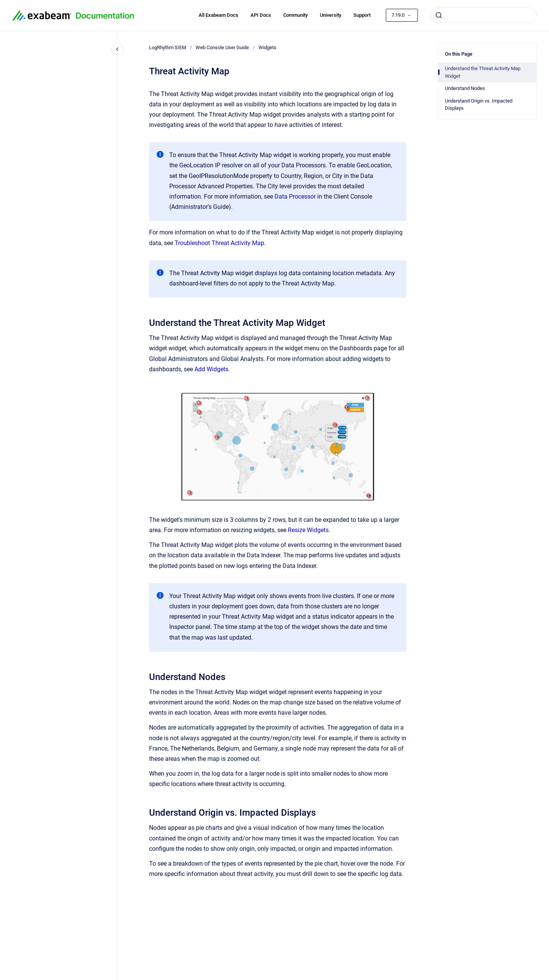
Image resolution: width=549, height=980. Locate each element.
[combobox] (483, 15)
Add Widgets (211, 369)
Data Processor (295, 196)
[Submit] (439, 15)
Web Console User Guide (222, 47)
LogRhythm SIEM (168, 47)
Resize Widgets (308, 530)
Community (295, 15)
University (331, 15)
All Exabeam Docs (218, 15)
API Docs (261, 15)
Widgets (267, 47)
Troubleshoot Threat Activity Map (219, 243)
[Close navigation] (117, 49)
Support (362, 15)
